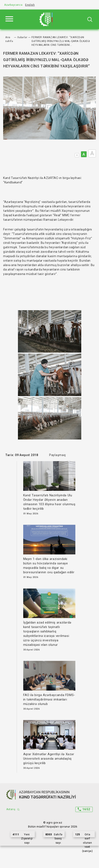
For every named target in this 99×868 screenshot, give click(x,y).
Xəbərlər (22, 37)
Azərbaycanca (13, 5)
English (30, 5)
